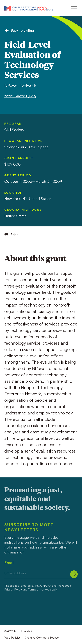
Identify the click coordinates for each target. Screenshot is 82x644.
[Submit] (74, 574)
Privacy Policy (13, 589)
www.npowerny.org (20, 95)
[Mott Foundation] (29, 8)
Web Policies (12, 637)
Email (9, 563)
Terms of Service (39, 589)
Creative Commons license (42, 637)
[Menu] (73, 8)
